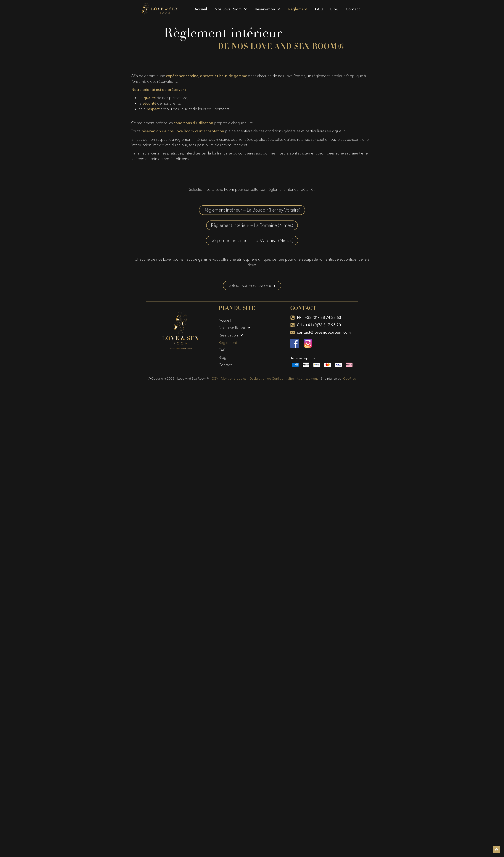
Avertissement (307, 378)
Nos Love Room (231, 9)
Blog (334, 9)
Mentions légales (234, 378)
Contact (353, 9)
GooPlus (350, 378)
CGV (215, 378)
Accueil (201, 9)
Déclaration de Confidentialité (272, 378)
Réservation (268, 9)
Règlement (298, 9)
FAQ (319, 9)
